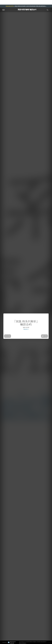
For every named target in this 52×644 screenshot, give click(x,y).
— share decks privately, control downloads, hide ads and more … (26, 6)
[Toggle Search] (47, 10)
